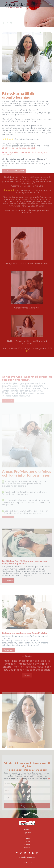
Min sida (27, 848)
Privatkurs (27, 841)
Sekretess (27, 829)
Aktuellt (27, 838)
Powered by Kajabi (27, 863)
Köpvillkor (27, 833)
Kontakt (27, 845)
